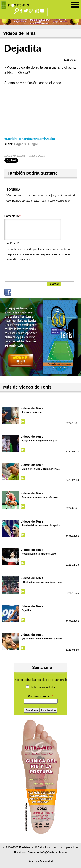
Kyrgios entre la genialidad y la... (40, 440)
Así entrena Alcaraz (33, 412)
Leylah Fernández (15, 156)
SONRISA (13, 190)
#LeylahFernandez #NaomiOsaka (30, 139)
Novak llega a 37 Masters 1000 (39, 554)
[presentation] (40, 270)
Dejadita (26, 610)
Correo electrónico (40, 696)
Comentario (12, 216)
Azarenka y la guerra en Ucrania (40, 497)
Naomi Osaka (37, 156)
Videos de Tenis (32, 408)
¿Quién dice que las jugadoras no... (42, 582)
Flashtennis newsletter (42, 687)
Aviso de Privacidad (41, 862)
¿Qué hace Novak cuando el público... (43, 639)
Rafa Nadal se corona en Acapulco (41, 525)
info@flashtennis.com (54, 853)
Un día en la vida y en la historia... (41, 469)
